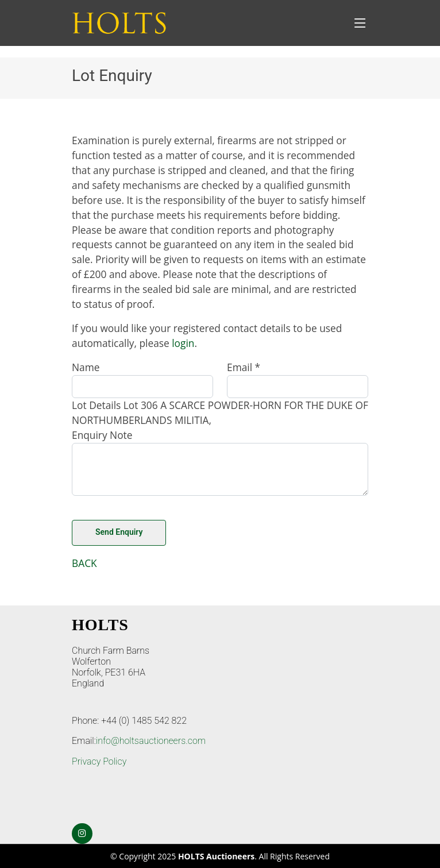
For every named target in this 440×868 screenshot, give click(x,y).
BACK (84, 563)
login (183, 343)
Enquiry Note (102, 435)
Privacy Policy (99, 761)
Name (86, 367)
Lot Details (96, 405)
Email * (244, 367)
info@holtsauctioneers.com (151, 741)
